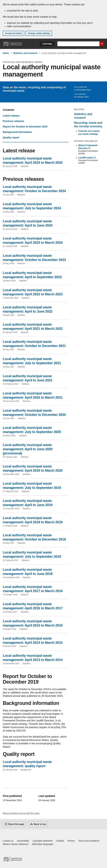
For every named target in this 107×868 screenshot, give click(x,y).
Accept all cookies (14, 33)
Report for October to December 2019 (25, 127)
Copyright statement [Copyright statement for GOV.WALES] (43, 841)
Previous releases (13, 121)
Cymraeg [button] (47, 44)
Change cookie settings (39, 33)
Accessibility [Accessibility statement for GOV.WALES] (23, 841)
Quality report (11, 138)
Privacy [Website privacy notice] (71, 841)
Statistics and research (25, 53)
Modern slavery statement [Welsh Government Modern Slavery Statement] (16, 844)
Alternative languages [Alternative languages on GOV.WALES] (43, 844)
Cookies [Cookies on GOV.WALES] (60, 841)
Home (6, 53)
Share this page (16, 824)
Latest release (11, 116)
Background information (17, 132)
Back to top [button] (40, 824)
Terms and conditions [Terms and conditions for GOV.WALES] (89, 841)
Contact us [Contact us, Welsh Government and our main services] (8, 841)
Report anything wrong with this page (21, 813)
